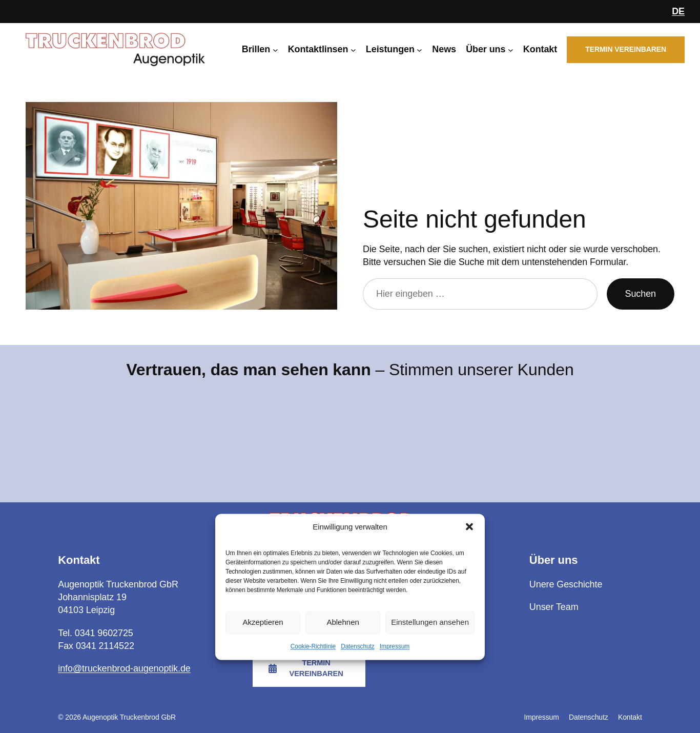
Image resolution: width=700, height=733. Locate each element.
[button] (469, 527)
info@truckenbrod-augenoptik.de (124, 668)
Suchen (641, 294)
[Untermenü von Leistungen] (419, 50)
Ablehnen (343, 623)
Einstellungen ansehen (430, 623)
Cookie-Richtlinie (313, 646)
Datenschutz (358, 646)
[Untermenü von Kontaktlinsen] (353, 50)
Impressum (395, 646)
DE (678, 11)
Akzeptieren (263, 623)
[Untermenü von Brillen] (275, 50)
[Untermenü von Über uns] (511, 50)
